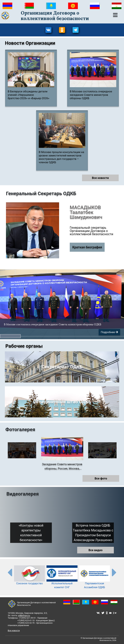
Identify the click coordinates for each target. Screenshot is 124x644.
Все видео (96, 551)
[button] (10, 336)
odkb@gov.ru (24, 615)
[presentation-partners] (10, 573)
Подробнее (109, 332)
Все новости (100, 178)
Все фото (101, 479)
